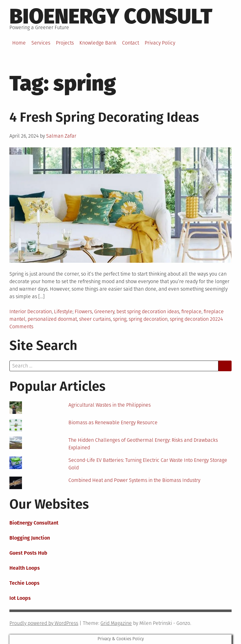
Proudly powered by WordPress (44, 623)
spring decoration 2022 (195, 319)
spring (120, 319)
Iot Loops (20, 598)
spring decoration (148, 319)
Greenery (104, 311)
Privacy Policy (160, 43)
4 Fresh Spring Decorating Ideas (104, 117)
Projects (65, 43)
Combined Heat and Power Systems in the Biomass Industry (134, 480)
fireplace (191, 311)
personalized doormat (52, 319)
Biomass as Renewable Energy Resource (113, 422)
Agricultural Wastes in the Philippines (110, 405)
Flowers (83, 311)
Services (41, 43)
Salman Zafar (61, 136)
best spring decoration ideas (148, 311)
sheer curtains (95, 319)
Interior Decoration (31, 311)
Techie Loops (24, 583)
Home (19, 43)
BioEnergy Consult (111, 16)
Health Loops (25, 568)
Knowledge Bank (98, 43)
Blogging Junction (30, 538)
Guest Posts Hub (28, 553)
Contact (131, 43)
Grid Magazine (116, 623)
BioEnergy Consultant (34, 523)
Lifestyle (63, 311)
